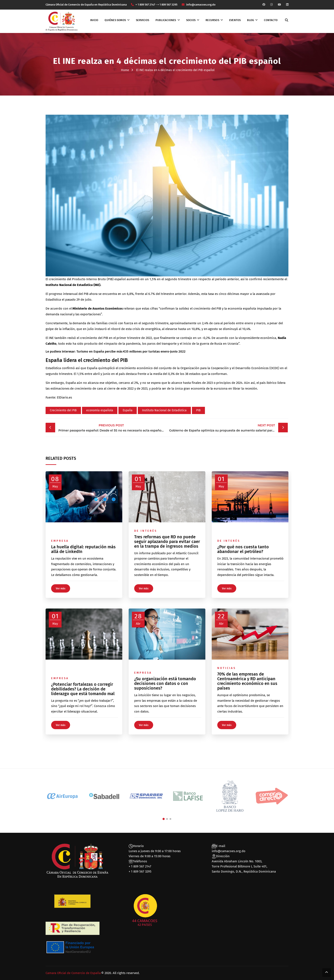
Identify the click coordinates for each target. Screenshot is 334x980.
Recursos (212, 20)
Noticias (227, 668)
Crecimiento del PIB (63, 410)
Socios (191, 20)
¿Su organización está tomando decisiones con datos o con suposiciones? (165, 683)
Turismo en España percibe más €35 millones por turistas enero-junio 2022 (131, 351)
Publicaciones (166, 20)
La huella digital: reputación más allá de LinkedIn (83, 549)
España (128, 410)
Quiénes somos (115, 20)
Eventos (235, 20)
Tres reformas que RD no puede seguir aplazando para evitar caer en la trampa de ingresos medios (167, 541)
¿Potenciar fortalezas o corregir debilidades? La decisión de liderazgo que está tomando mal (83, 689)
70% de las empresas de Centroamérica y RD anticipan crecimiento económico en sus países (247, 681)
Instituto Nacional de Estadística (164, 410)
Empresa (60, 541)
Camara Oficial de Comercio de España (73, 973)
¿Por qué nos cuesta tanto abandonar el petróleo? (243, 549)
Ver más (61, 589)
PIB (198, 410)
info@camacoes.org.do (229, 851)
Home (125, 70)
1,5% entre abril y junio (94, 374)
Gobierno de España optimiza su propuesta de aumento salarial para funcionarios (228, 428)
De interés (146, 531)
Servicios (143, 20)
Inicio (94, 20)
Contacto (271, 20)
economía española (100, 410)
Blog (250, 20)
